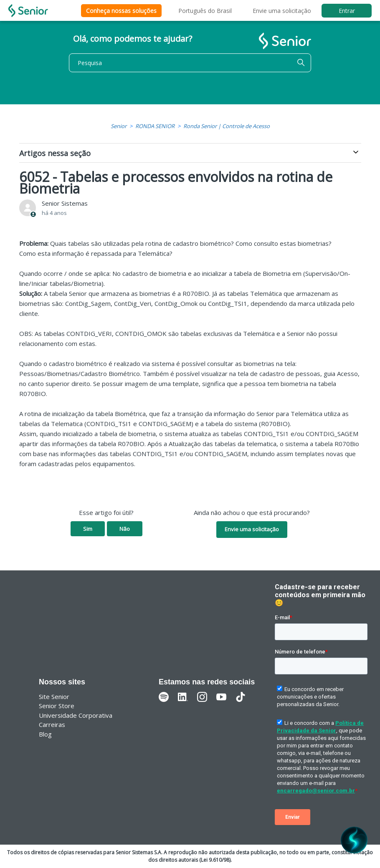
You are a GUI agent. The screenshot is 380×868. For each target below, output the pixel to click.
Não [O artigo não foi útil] (125, 529)
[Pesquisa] (190, 63)
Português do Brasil (205, 11)
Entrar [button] (347, 11)
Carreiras (52, 724)
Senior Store (57, 706)
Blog (45, 734)
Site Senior (54, 696)
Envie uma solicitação (282, 11)
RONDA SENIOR (155, 126)
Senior (119, 126)
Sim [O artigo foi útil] (88, 529)
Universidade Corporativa (76, 715)
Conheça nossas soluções (121, 11)
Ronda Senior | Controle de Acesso (227, 126)
